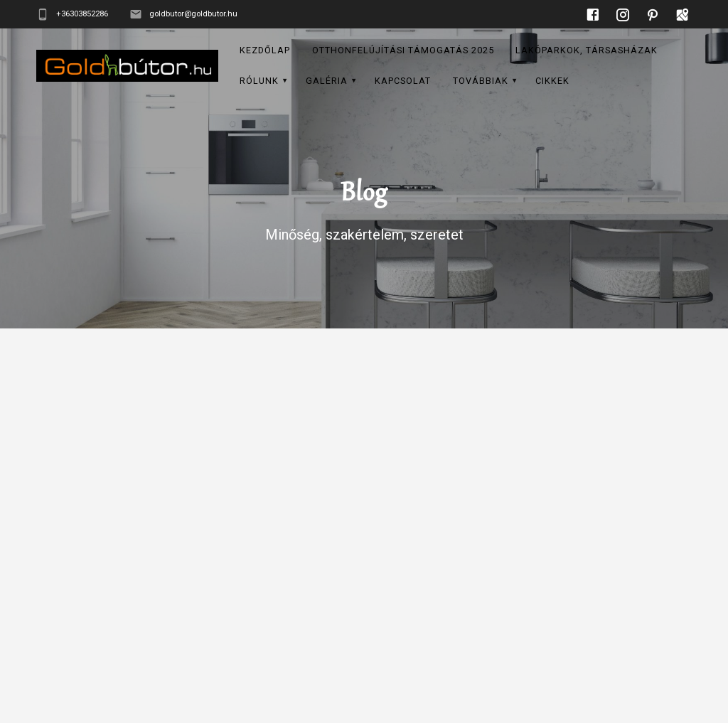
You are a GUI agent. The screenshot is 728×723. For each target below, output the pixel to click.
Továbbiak (481, 81)
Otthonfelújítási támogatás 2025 (403, 50)
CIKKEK (552, 81)
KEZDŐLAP (265, 50)
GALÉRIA (327, 81)
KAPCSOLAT (403, 81)
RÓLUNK (259, 81)
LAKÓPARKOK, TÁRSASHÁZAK (587, 50)
